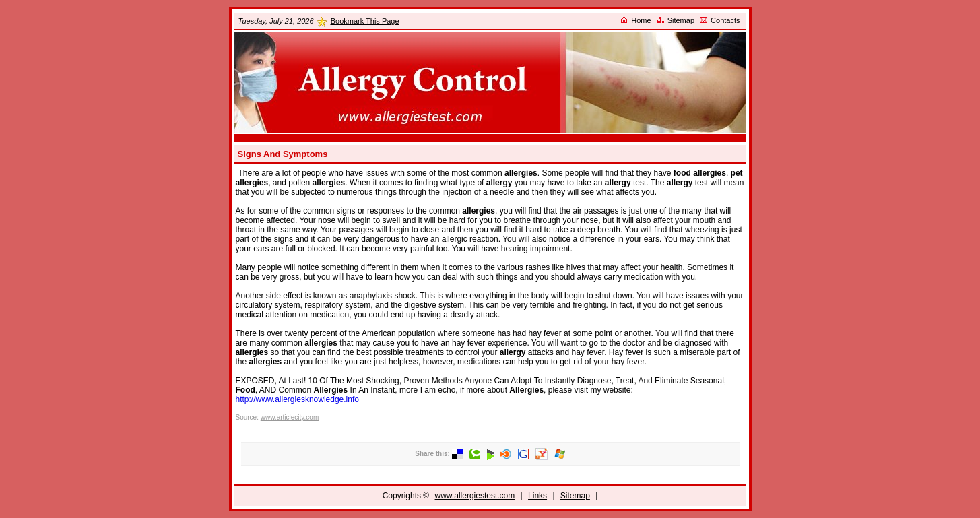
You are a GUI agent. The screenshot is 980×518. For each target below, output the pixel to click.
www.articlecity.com (290, 417)
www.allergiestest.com (475, 496)
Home (641, 20)
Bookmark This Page (365, 21)
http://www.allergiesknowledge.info (297, 399)
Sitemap (681, 20)
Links (537, 496)
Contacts (725, 20)
